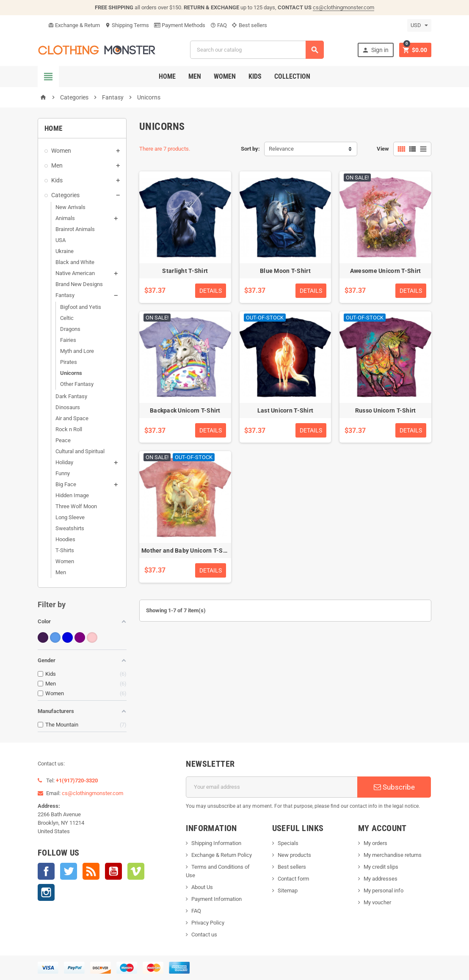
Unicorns (71, 373)
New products (294, 855)
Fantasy (65, 295)
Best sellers (250, 25)
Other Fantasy (77, 384)
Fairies (68, 340)
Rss (91, 871)
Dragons (70, 329)
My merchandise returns (393, 855)
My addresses (381, 879)
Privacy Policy (208, 923)
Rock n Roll (69, 429)
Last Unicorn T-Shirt (286, 410)
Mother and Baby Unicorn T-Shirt (187, 551)
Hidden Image (72, 495)
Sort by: (250, 149)
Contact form (293, 879)
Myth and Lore (77, 351)
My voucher (377, 902)
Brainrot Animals (75, 229)
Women (225, 76)
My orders (375, 843)
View (383, 149)
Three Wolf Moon (76, 506)
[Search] (257, 50)
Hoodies (65, 539)
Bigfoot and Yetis (81, 307)
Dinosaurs (68, 407)
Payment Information (217, 899)
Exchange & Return (74, 25)
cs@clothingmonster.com (343, 7)
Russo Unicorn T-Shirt (386, 410)
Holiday (64, 462)
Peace (63, 440)
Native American (75, 273)
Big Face (66, 484)
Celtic (67, 318)
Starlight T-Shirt (185, 271)
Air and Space (72, 418)
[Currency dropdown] (419, 25)
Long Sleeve (70, 517)
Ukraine (65, 251)
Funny (63, 473)
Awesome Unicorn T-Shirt (385, 271)
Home (167, 76)
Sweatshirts (70, 528)
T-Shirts (65, 550)
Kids (255, 76)
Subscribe (394, 787)
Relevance (281, 149)
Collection (292, 76)
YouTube (113, 871)
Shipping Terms (127, 25)
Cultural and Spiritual (80, 451)
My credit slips (381, 867)
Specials (288, 843)
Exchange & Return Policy (222, 855)
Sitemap (288, 891)
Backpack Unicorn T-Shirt (185, 410)
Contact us (204, 935)
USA (61, 240)
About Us (202, 887)
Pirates (69, 362)
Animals (65, 218)
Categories (65, 195)
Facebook (46, 871)
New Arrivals (70, 207)
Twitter (69, 871)
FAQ (219, 25)
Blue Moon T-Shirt (285, 271)
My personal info (383, 891)
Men (195, 76)
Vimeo (136, 871)
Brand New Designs (79, 284)
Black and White (75, 262)
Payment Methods (180, 25)
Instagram (46, 892)
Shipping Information (216, 843)
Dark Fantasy (71, 396)
